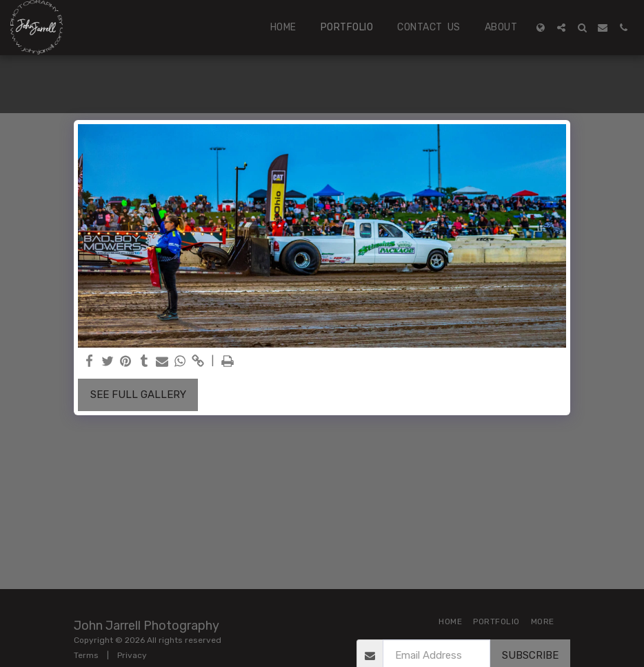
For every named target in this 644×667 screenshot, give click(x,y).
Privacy (132, 655)
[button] (561, 28)
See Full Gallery (138, 395)
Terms (86, 655)
